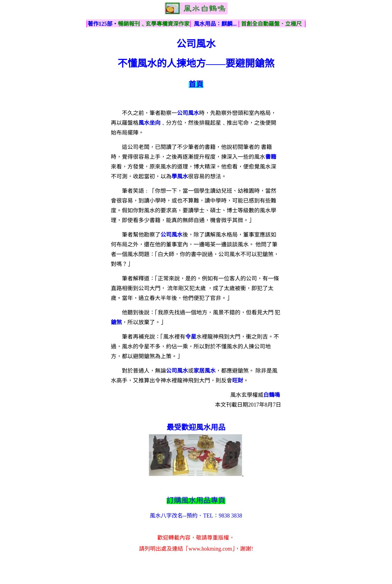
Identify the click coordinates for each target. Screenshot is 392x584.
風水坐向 (149, 123)
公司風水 (188, 113)
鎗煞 (116, 322)
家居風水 (205, 371)
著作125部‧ (103, 24)
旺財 (238, 381)
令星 (191, 337)
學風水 (180, 176)
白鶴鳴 (272, 395)
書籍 (271, 157)
